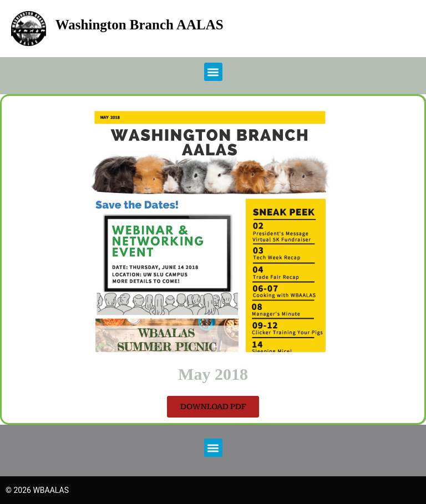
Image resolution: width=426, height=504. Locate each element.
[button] (213, 72)
